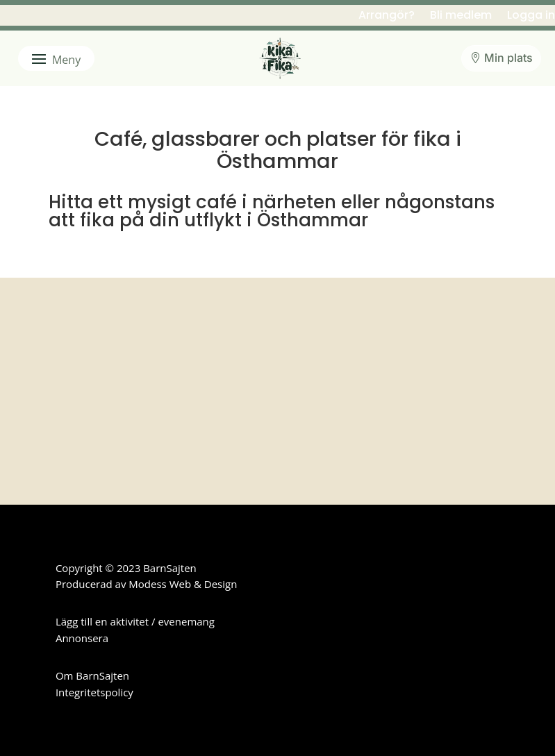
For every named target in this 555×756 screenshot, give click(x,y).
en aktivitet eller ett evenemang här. (193, 438)
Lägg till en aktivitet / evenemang (135, 621)
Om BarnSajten (92, 675)
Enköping (93, 311)
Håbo (229, 311)
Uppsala (235, 344)
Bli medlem (461, 17)
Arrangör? (387, 17)
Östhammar (387, 344)
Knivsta (377, 311)
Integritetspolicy (94, 692)
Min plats (508, 58)
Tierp (84, 344)
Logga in (531, 17)
